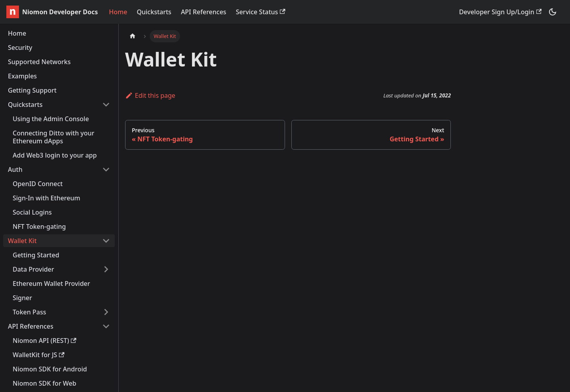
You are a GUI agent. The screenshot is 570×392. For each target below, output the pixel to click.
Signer (22, 298)
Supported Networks (39, 62)
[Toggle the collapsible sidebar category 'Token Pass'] (106, 312)
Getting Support (32, 90)
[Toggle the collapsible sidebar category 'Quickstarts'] (106, 105)
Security (20, 48)
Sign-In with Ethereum (47, 198)
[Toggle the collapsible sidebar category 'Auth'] (106, 169)
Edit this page (150, 95)
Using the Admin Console (51, 119)
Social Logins (32, 212)
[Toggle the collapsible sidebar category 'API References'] (106, 326)
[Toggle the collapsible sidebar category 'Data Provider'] (106, 269)
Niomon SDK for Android (50, 369)
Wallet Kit (22, 241)
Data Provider (33, 269)
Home (118, 12)
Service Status (261, 12)
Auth (15, 169)
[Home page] (133, 36)
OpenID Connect (38, 184)
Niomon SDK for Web (45, 383)
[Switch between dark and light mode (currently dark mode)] (553, 12)
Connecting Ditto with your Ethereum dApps (53, 137)
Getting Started (36, 255)
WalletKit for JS (39, 355)
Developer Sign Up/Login (500, 12)
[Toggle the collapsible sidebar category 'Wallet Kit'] (106, 241)
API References (204, 12)
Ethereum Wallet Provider (51, 284)
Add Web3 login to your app (55, 155)
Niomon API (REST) (45, 341)
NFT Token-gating (39, 226)
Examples (22, 76)
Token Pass (29, 312)
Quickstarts (154, 12)
